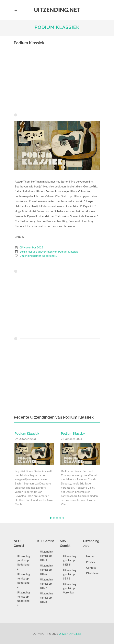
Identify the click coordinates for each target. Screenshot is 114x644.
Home (90, 556)
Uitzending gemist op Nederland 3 (23, 599)
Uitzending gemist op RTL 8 (47, 597)
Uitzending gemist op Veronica (70, 588)
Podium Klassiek (57, 27)
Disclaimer (93, 573)
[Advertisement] (57, 82)
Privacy (91, 562)
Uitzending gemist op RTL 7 (47, 584)
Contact (91, 568)
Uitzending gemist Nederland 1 (38, 256)
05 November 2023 (31, 247)
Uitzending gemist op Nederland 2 (23, 580)
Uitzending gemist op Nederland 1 (23, 562)
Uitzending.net (70, 634)
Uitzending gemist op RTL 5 (47, 570)
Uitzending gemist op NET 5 (70, 560)
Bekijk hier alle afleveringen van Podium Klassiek (49, 251)
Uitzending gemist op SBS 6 (70, 574)
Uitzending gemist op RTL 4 (47, 556)
